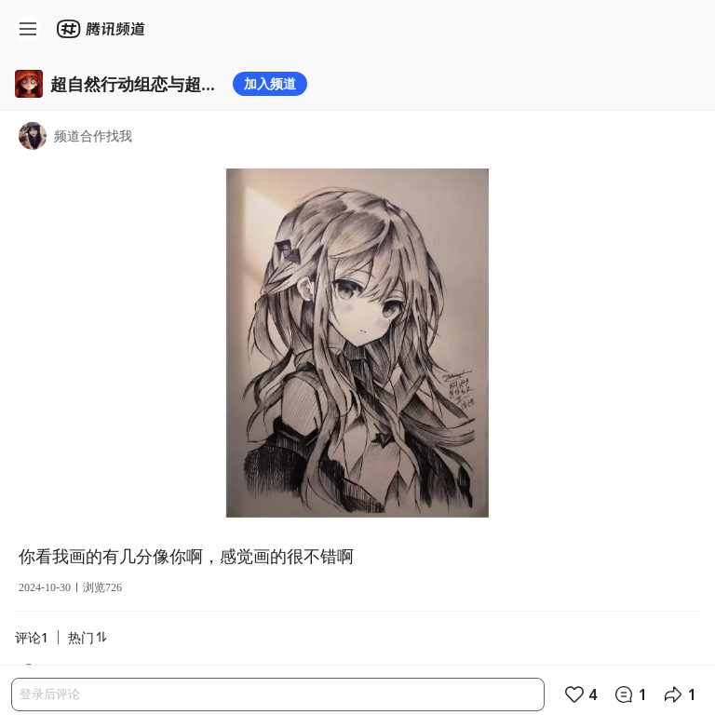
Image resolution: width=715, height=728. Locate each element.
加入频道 (270, 83)
